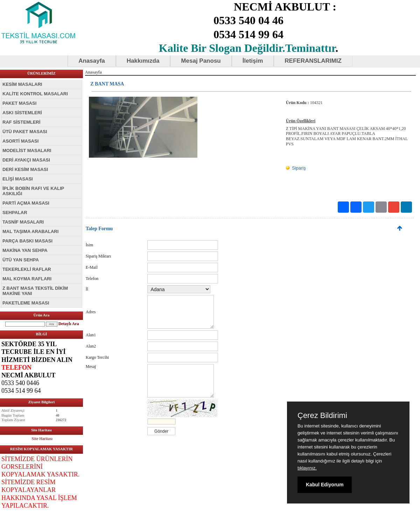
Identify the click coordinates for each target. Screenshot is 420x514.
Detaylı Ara (69, 324)
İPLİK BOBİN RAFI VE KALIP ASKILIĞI (33, 191)
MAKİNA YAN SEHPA (25, 250)
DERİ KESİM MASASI (25, 169)
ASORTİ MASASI (20, 141)
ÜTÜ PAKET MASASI (25, 132)
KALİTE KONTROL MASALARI (35, 94)
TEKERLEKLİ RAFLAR (27, 269)
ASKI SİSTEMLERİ (22, 113)
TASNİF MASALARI (23, 222)
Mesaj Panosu (201, 61)
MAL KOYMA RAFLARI (27, 279)
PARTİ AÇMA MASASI (26, 203)
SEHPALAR (15, 213)
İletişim (253, 61)
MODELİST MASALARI (27, 150)
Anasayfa (92, 61)
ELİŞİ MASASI (18, 179)
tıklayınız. (307, 468)
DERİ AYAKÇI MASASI (26, 160)
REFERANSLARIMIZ (313, 61)
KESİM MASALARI (22, 84)
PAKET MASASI (19, 103)
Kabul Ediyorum (325, 485)
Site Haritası (42, 439)
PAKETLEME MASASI (26, 303)
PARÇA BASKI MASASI (27, 241)
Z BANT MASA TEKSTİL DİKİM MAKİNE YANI (35, 291)
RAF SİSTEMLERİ (21, 122)
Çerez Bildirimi (322, 416)
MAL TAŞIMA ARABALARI (30, 231)
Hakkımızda (143, 61)
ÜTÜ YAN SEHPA (21, 260)
